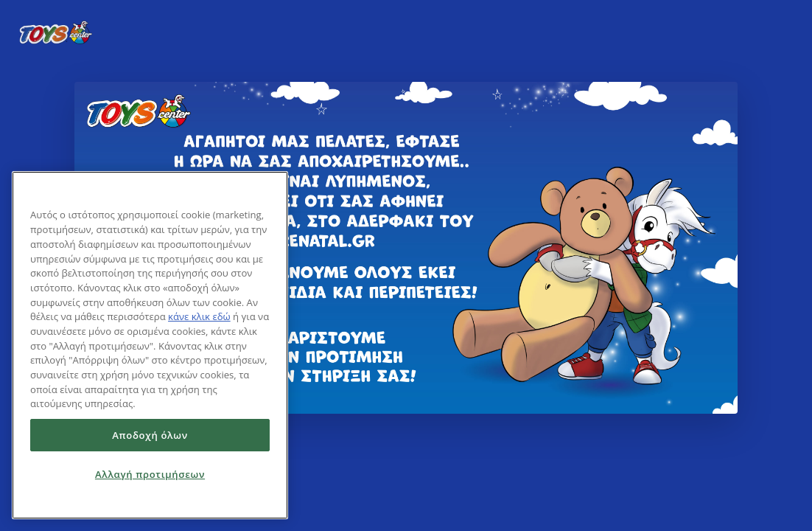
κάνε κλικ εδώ (199, 316)
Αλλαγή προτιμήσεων (150, 474)
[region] (150, 345)
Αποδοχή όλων (150, 435)
